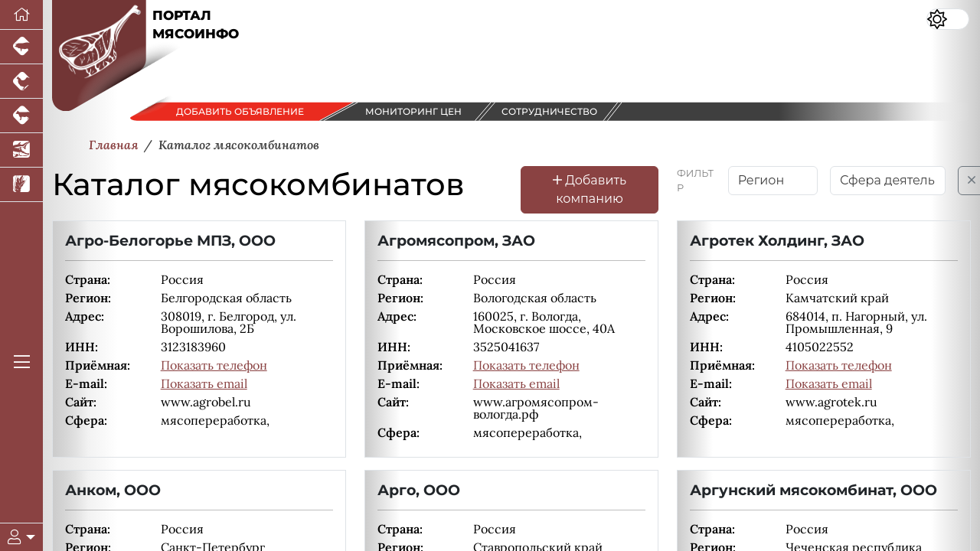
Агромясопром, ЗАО (456, 240)
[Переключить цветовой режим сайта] (948, 19)
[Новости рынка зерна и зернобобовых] (21, 185)
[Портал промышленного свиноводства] (21, 47)
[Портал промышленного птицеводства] (21, 82)
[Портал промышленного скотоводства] (21, 116)
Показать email (204, 383)
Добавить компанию (590, 189)
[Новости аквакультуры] (21, 150)
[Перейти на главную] (21, 15)
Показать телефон (214, 365)
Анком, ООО (113, 490)
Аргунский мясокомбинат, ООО (813, 490)
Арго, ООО (419, 490)
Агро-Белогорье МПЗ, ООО (170, 240)
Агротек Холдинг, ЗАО (777, 240)
